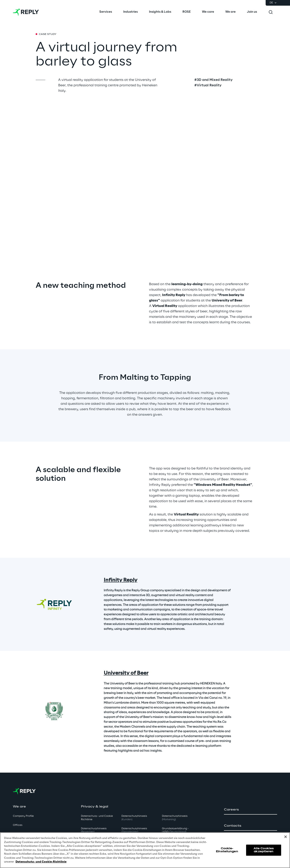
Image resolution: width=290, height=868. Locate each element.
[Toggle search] (271, 12)
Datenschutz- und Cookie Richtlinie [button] (97, 818)
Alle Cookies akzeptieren (264, 850)
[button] (251, 810)
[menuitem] (106, 12)
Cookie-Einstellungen (227, 850)
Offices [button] (18, 825)
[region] (145, 850)
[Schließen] (286, 837)
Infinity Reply (121, 580)
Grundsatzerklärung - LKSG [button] (175, 830)
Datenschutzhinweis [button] (94, 830)
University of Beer (126, 673)
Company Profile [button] (23, 816)
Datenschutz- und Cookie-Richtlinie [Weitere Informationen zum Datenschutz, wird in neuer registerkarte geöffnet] (41, 862)
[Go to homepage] (26, 12)
